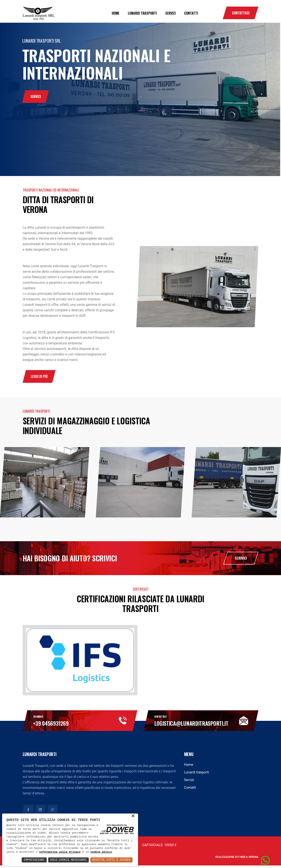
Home (116, 13)
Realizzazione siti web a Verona (237, 860)
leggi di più (39, 377)
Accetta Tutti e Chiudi (111, 860)
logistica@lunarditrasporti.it (198, 726)
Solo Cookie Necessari (67, 860)
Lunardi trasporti (142, 13)
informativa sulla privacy (88, 848)
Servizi (170, 13)
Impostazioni (32, 860)
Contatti (191, 13)
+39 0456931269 (55, 726)
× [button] (133, 812)
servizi (36, 100)
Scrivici (241, 560)
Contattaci (241, 13)
